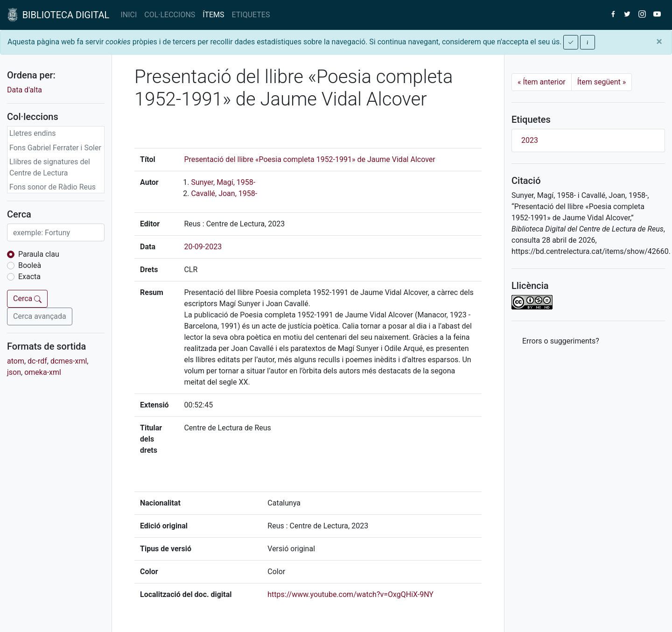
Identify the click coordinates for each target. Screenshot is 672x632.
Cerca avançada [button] (40, 316)
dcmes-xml (69, 361)
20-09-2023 (203, 247)
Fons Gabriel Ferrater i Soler (55, 148)
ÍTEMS (213, 15)
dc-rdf (37, 361)
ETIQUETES (251, 15)
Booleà (30, 265)
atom (16, 361)
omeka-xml (43, 372)
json (14, 372)
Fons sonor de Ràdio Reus (52, 187)
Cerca (27, 298)
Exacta (29, 277)
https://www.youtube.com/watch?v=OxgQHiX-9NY (350, 594)
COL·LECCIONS (170, 15)
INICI (129, 15)
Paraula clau (39, 254)
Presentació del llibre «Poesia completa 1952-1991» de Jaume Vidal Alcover (309, 159)
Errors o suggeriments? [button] (561, 341)
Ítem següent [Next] (602, 82)
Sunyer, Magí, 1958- (223, 182)
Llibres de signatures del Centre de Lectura (50, 167)
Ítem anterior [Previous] (542, 82)
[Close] (659, 42)
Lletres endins (33, 133)
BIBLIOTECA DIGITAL (58, 15)
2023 (530, 140)
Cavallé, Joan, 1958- (224, 193)
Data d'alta (24, 90)
